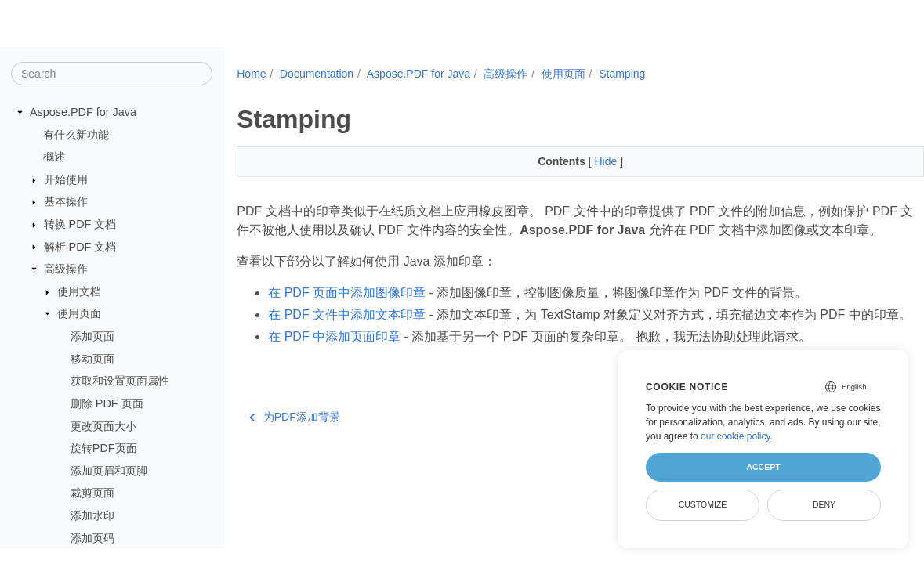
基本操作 (66, 201)
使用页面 (79, 313)
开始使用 (66, 179)
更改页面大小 (103, 426)
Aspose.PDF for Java (83, 112)
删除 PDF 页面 (107, 403)
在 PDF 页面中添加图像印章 (347, 311)
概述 (54, 157)
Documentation (317, 74)
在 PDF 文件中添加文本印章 (347, 333)
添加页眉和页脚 (109, 471)
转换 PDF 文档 (80, 224)
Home (251, 74)
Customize (703, 504)
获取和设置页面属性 (120, 381)
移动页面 (92, 359)
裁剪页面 (92, 493)
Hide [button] (583, 161)
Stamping (622, 74)
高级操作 (66, 269)
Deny (824, 504)
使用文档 (79, 291)
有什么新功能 (76, 135)
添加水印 (92, 515)
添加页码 (92, 538)
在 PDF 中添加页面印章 (334, 374)
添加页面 (92, 336)
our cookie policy (736, 436)
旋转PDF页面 (104, 448)
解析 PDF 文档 (80, 247)
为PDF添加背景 (295, 454)
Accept (763, 467)
